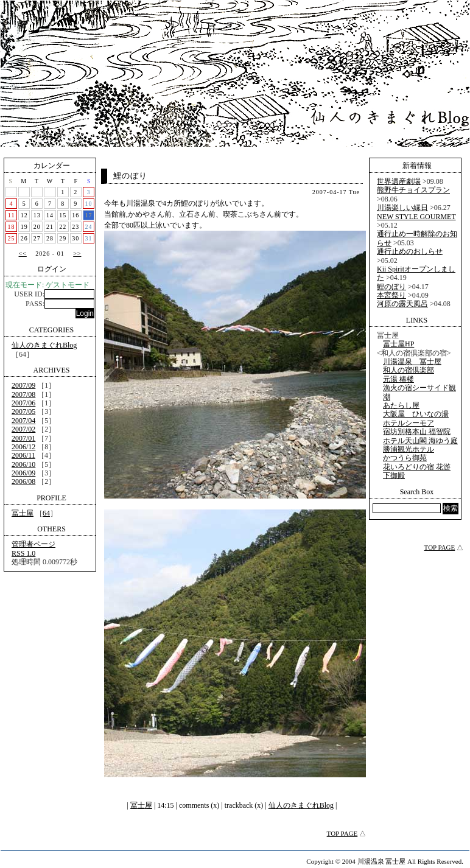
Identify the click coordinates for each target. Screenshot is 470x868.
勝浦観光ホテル (409, 449)
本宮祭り (391, 295)
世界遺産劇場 (399, 181)
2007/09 (23, 385)
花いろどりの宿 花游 (417, 467)
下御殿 (394, 475)
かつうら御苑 (405, 458)
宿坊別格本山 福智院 (417, 432)
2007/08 (23, 394)
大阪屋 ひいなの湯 (416, 414)
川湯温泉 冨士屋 (412, 362)
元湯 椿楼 (398, 379)
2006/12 (23, 447)
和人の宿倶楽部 (409, 370)
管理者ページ (33, 544)
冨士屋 (23, 513)
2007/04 (23, 421)
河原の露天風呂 (402, 304)
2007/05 (23, 411)
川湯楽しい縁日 (402, 208)
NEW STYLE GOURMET (416, 217)
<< (23, 254)
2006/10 (23, 464)
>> (77, 254)
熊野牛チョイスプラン (413, 190)
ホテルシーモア (409, 423)
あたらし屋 (401, 405)
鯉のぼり (130, 176)
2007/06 (23, 403)
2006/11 (23, 455)
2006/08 (23, 481)
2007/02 (23, 429)
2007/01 (23, 438)
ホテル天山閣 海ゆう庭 (420, 441)
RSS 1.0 (23, 553)
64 (46, 513)
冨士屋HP (398, 344)
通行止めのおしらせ (410, 251)
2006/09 (23, 473)
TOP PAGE (342, 833)
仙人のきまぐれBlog (44, 345)
